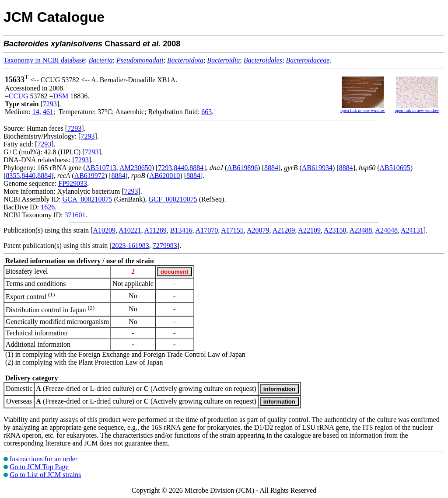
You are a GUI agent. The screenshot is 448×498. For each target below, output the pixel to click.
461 (48, 112)
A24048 (386, 230)
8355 (13, 176)
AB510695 (395, 168)
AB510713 (101, 168)
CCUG (18, 96)
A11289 (156, 230)
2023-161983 (131, 246)
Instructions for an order (44, 459)
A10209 (104, 230)
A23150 (335, 230)
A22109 (309, 230)
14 (36, 112)
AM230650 (136, 168)
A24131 (412, 230)
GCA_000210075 (87, 199)
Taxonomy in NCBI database (44, 60)
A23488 (361, 230)
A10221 (130, 230)
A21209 (284, 230)
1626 (48, 207)
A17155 (232, 230)
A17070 (207, 230)
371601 (75, 215)
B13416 (181, 230)
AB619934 (317, 168)
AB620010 (164, 176)
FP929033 (73, 183)
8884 (196, 168)
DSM (61, 96)
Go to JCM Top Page (39, 467)
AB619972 (90, 176)
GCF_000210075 (173, 199)
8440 (181, 168)
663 (206, 112)
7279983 (165, 246)
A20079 (258, 230)
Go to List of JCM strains (45, 475)
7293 (50, 104)
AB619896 (242, 168)
